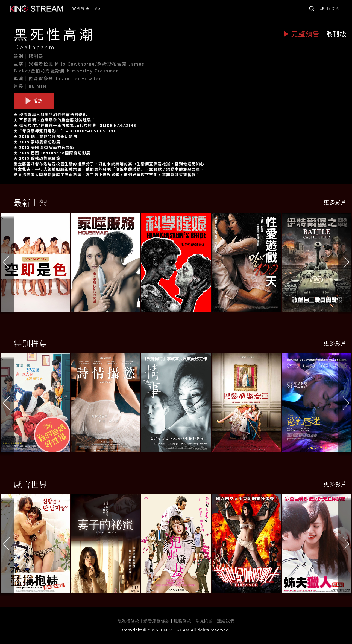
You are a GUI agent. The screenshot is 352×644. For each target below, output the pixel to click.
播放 (34, 101)
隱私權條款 (128, 621)
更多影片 (335, 202)
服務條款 (183, 621)
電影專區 (81, 8)
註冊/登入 (330, 8)
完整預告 (302, 33)
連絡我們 (226, 621)
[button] (345, 263)
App (99, 8)
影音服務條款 (157, 621)
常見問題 (204, 621)
